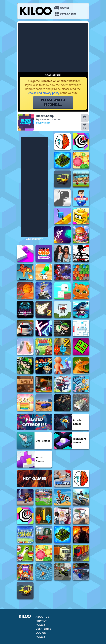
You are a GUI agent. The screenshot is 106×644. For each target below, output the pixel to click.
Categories (68, 14)
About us (42, 617)
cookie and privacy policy (44, 93)
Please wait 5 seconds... (53, 102)
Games (65, 8)
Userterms (43, 629)
